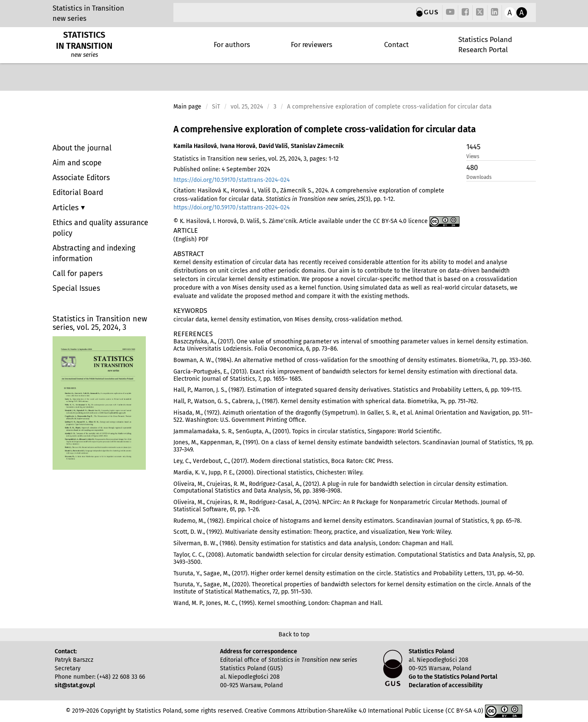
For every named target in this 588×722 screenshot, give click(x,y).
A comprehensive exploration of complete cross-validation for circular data (325, 129)
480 (472, 167)
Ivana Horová (238, 146)
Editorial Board (78, 193)
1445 (473, 147)
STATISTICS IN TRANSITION (84, 40)
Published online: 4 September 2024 (222, 169)
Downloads (479, 177)
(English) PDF (191, 239)
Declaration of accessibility (446, 685)
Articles (67, 208)
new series (70, 18)
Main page (187, 107)
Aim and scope (77, 163)
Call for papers (78, 274)
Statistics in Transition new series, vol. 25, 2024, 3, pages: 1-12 (256, 159)
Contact (396, 45)
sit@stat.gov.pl (75, 685)
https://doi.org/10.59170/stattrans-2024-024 (231, 180)
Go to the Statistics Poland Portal (453, 677)
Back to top (294, 634)
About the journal (82, 148)
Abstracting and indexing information (94, 254)
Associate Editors (81, 178)
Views (473, 156)
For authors (232, 45)
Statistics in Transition (88, 8)
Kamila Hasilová (195, 146)
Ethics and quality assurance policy (100, 228)
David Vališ (273, 146)
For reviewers (312, 45)
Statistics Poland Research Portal (485, 45)
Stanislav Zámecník (317, 146)
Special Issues (76, 289)
